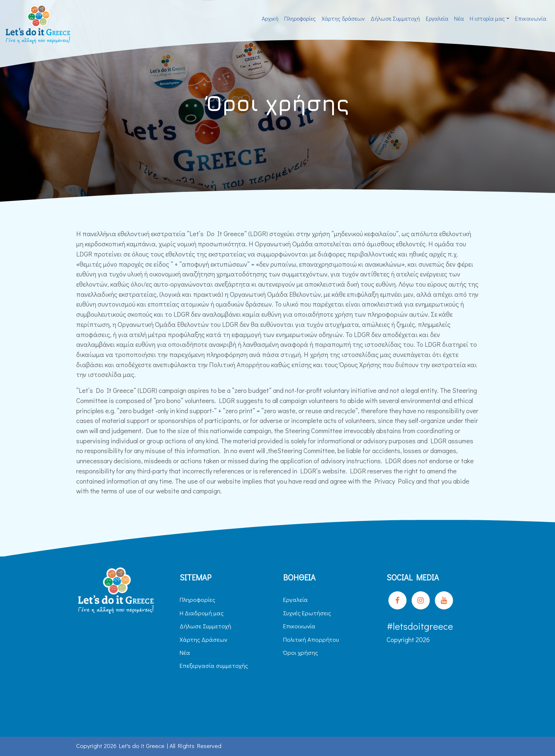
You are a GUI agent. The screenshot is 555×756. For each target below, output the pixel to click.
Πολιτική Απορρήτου (311, 639)
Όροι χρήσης (301, 652)
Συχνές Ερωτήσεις (307, 613)
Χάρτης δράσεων (343, 18)
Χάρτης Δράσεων (203, 639)
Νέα (459, 18)
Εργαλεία (437, 18)
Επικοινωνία (531, 18)
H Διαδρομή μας (202, 613)
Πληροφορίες (300, 18)
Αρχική (270, 18)
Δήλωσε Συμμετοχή (395, 18)
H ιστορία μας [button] (487, 18)
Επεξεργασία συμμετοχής (214, 665)
